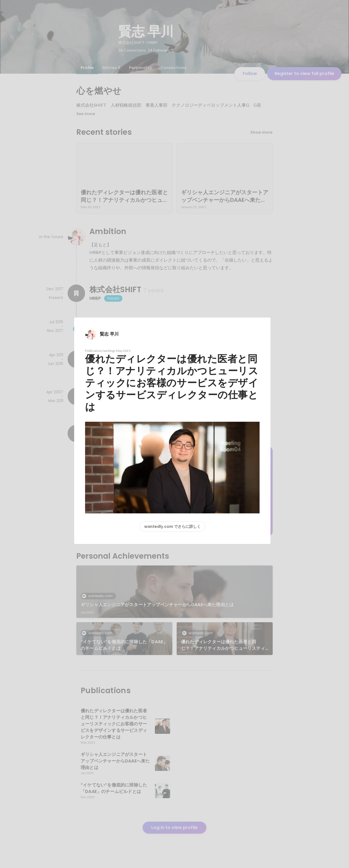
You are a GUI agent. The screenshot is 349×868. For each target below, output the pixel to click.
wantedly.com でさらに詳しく (172, 526)
